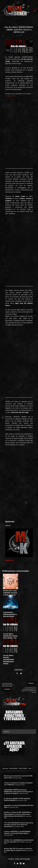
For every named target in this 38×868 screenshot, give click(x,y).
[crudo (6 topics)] (30, 768)
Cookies (11, 859)
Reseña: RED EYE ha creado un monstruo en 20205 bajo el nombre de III (18, 849)
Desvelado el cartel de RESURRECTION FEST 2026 (19, 806)
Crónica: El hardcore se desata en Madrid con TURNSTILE (18, 784)
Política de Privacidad (22, 859)
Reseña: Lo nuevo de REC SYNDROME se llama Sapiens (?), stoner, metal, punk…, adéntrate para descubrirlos (18, 814)
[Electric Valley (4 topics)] (23, 768)
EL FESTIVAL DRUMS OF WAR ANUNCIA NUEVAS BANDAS (17, 799)
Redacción (10, 560)
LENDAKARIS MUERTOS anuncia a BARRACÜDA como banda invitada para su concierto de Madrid (18, 792)
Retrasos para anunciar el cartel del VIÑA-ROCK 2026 (18, 777)
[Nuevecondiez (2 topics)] (13, 768)
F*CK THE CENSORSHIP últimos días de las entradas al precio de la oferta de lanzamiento (19, 825)
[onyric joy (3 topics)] (5, 768)
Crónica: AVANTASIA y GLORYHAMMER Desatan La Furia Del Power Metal (17, 832)
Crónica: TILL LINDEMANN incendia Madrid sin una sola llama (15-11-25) (19, 841)
